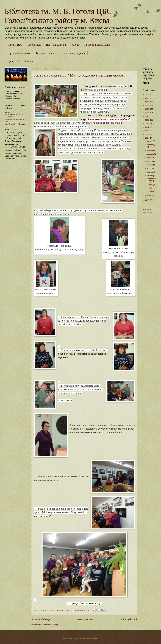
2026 (147, 95)
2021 (147, 113)
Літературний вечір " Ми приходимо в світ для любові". (81, 75)
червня (150, 161)
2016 (147, 131)
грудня (150, 141)
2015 (147, 134)
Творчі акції (34, 45)
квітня (150, 169)
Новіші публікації (41, 620)
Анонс (75, 45)
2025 (147, 98)
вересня (151, 154)
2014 (147, 138)
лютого (150, 176)
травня (150, 165)
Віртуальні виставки (19, 53)
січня (149, 196)
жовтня (150, 150)
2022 (147, 109)
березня (151, 172)
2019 (147, 120)
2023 (147, 105)
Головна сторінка (84, 620)
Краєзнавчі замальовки (97, 45)
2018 (147, 124)
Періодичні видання (74, 53)
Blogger (95, 639)
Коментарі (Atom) (51, 625)
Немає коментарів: (82, 610)
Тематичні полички (46, 53)
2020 (147, 116)
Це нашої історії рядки (20, 61)
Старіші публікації (128, 620)
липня (150, 158)
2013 (147, 200)
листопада (151, 145)
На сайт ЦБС (15, 45)
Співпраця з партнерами (148, 211)
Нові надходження (56, 45)
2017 (147, 127)
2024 (147, 102)
